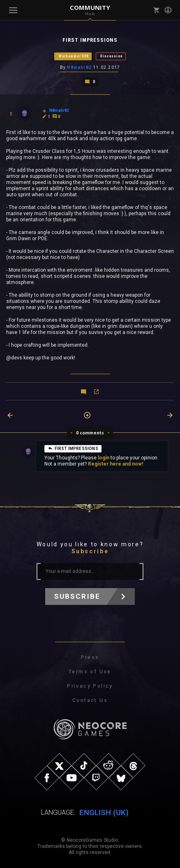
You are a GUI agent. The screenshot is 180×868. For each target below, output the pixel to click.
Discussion (112, 56)
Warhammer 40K (74, 56)
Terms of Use (90, 672)
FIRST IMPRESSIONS (73, 448)
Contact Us (90, 700)
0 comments (90, 433)
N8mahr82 (79, 67)
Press (90, 657)
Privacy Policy (90, 686)
